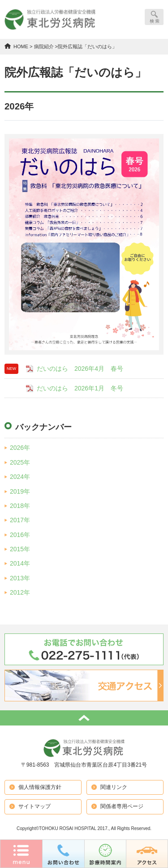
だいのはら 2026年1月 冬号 (80, 388)
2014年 (20, 563)
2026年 (20, 448)
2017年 (20, 520)
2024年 (20, 477)
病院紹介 (44, 46)
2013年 (20, 578)
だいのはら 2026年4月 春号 (80, 369)
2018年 (20, 506)
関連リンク (114, 787)
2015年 (20, 549)
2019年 (20, 491)
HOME (21, 46)
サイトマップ (34, 806)
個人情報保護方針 (40, 787)
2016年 (20, 535)
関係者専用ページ (122, 806)
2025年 (20, 462)
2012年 (20, 592)
